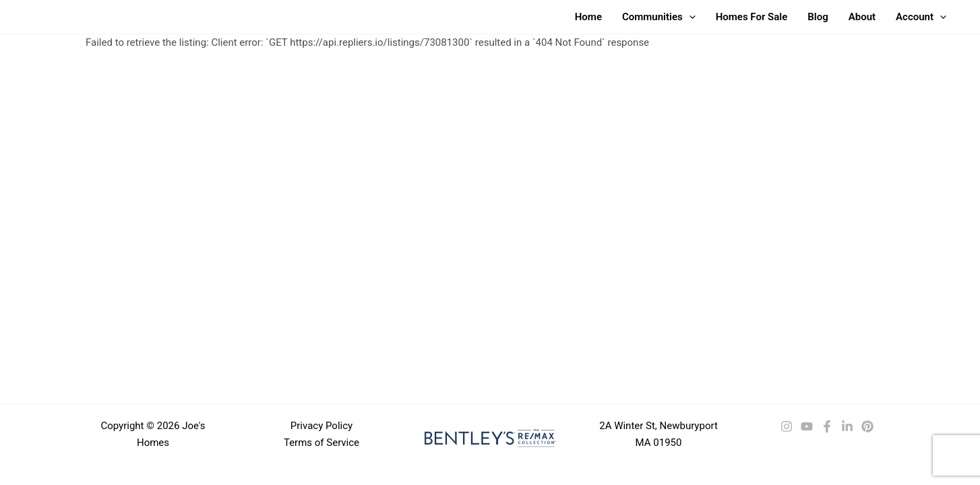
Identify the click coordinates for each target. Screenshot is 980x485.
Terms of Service (321, 443)
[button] (689, 17)
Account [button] (921, 17)
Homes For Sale (752, 17)
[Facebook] (827, 426)
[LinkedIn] (847, 426)
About (862, 17)
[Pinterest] (867, 426)
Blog (818, 17)
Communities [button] (659, 17)
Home (588, 17)
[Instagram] (787, 426)
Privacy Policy (321, 426)
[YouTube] (807, 426)
